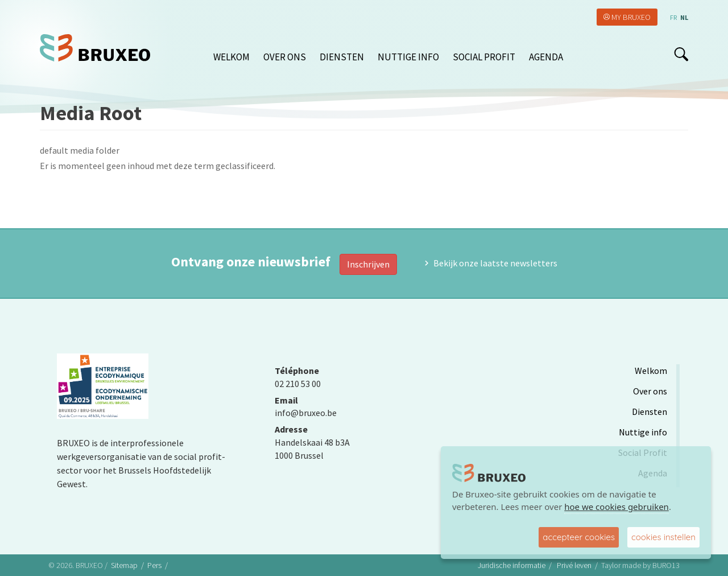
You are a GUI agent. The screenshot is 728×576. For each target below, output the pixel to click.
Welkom (231, 57)
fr (673, 17)
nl (684, 17)
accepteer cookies (579, 537)
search (681, 54)
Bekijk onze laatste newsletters (495, 263)
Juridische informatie (512, 565)
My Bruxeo (631, 17)
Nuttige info (408, 57)
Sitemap (124, 565)
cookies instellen (663, 537)
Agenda (546, 57)
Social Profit (484, 57)
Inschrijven (368, 264)
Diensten (342, 57)
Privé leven (574, 565)
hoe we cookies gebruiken (617, 507)
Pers (154, 565)
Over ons (285, 57)
